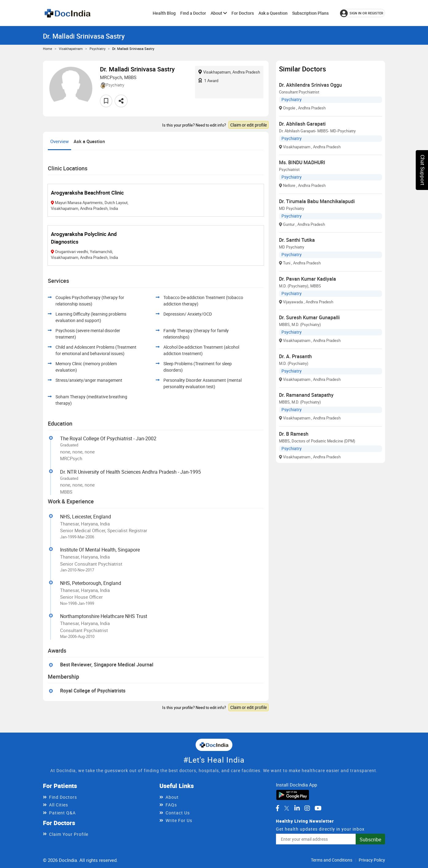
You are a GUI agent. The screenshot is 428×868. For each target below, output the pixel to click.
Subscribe (370, 840)
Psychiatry (97, 49)
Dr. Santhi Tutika (297, 240)
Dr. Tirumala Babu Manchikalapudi (317, 201)
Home (48, 49)
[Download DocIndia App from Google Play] (293, 794)
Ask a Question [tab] (89, 141)
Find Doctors (63, 797)
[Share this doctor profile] (121, 101)
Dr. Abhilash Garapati (302, 124)
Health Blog (164, 13)
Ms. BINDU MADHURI (302, 162)
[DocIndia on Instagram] (307, 808)
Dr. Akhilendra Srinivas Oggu (310, 85)
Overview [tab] (59, 141)
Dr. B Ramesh (294, 434)
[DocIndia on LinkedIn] (297, 808)
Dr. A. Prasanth (295, 356)
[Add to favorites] (106, 101)
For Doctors (243, 13)
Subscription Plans (310, 13)
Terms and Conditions (332, 860)
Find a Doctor (193, 13)
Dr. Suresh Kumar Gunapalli (309, 317)
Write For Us (179, 820)
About (219, 13)
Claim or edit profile (248, 125)
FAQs (171, 805)
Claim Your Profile (69, 834)
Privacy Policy (372, 860)
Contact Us (178, 813)
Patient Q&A (62, 813)
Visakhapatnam (71, 49)
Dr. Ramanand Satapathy (306, 395)
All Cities (59, 805)
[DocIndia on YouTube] (318, 808)
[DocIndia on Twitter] (287, 808)
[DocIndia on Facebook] (277, 808)
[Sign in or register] (363, 13)
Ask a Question (273, 13)
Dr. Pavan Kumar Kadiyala (308, 279)
